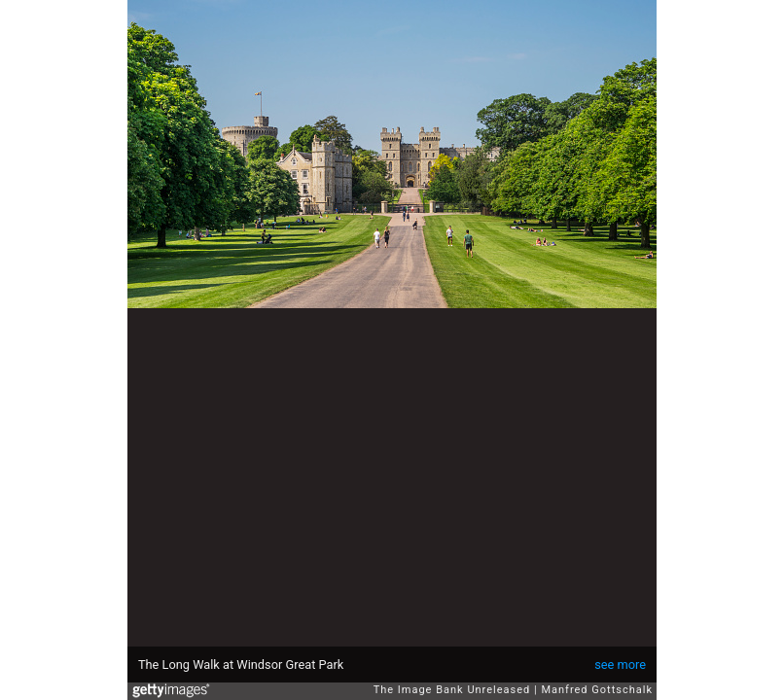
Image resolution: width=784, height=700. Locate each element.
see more (620, 665)
